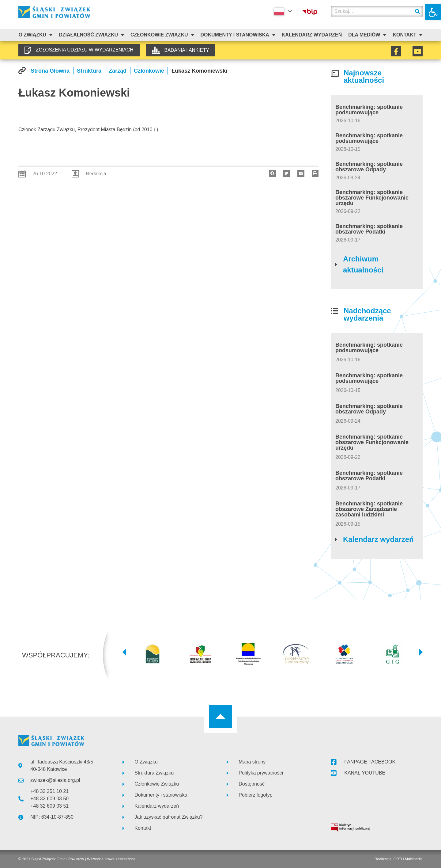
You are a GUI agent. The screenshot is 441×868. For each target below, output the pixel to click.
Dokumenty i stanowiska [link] (238, 35)
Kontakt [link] (407, 35)
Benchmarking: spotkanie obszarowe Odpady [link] (369, 167)
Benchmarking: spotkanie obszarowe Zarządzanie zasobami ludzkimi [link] (369, 509)
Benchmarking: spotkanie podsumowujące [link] (369, 110)
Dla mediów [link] (367, 35)
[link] (433, 12)
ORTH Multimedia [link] (408, 859)
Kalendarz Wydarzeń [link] (312, 35)
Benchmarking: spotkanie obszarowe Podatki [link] (369, 229)
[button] (272, 174)
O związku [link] (35, 35)
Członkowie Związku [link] (162, 35)
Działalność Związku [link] (91, 35)
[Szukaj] (417, 11)
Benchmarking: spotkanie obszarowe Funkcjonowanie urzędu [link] (372, 198)
